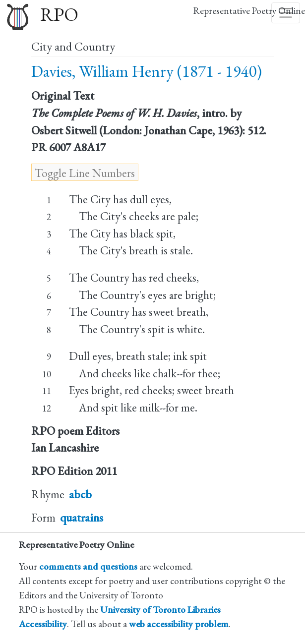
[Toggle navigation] (286, 13)
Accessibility (43, 624)
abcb (80, 494)
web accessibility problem (179, 624)
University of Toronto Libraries (160, 610)
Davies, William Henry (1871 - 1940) (147, 71)
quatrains (82, 518)
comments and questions (88, 566)
